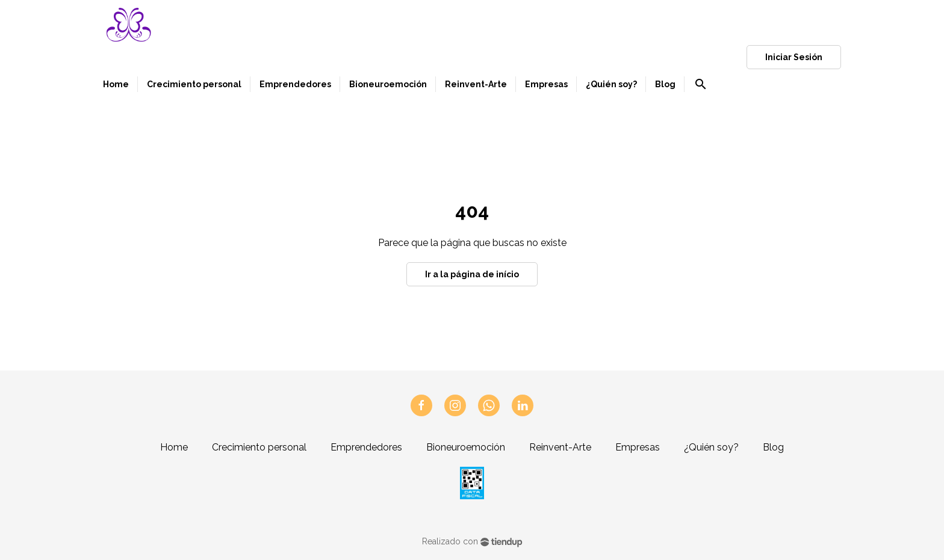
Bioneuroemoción (466, 447)
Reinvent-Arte (560, 447)
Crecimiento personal (259, 447)
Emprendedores (366, 447)
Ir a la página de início (472, 274)
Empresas (638, 447)
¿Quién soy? (711, 447)
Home (174, 447)
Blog (773, 447)
